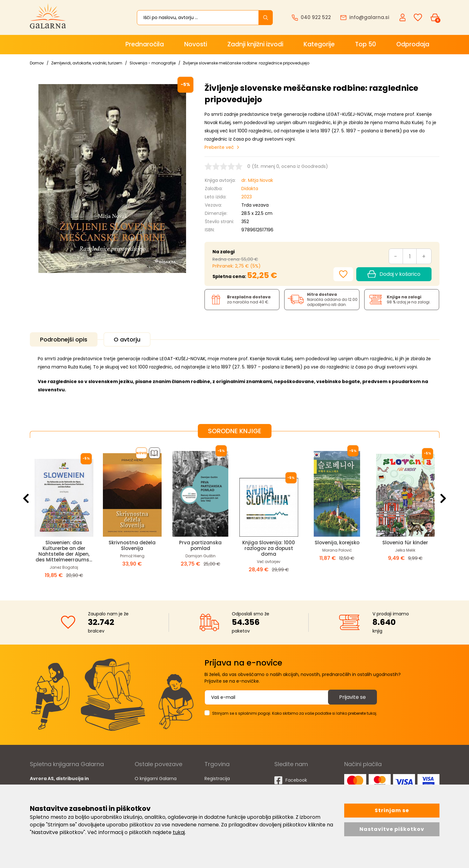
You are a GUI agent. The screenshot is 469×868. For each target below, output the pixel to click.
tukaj (179, 832)
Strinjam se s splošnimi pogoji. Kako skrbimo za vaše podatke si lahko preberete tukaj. (295, 713)
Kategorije (319, 44)
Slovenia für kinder (405, 543)
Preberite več (219, 147)
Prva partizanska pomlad (200, 545)
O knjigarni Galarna (156, 779)
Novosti (196, 44)
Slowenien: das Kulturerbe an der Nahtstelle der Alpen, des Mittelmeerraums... (64, 551)
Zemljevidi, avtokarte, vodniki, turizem (87, 63)
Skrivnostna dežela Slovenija (132, 545)
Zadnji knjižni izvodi (255, 44)
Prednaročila (145, 44)
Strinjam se (392, 810)
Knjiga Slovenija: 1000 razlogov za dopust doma (269, 548)
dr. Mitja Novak (257, 180)
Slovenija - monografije (153, 63)
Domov (37, 63)
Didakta (250, 189)
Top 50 (365, 44)
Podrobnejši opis (64, 339)
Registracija (217, 779)
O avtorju (127, 339)
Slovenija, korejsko (337, 543)
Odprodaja (413, 44)
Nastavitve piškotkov (392, 829)
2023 (247, 197)
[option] (64, 514)
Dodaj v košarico (394, 274)
